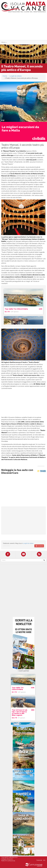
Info (44, 860)
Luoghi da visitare (16, 76)
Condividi (39, 546)
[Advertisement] (24, 27)
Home (5, 76)
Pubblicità (39, 860)
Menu (4, 42)
